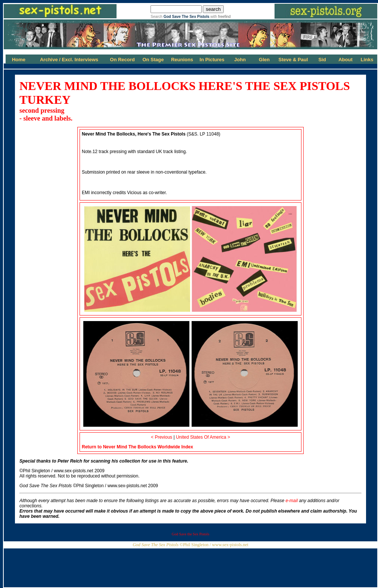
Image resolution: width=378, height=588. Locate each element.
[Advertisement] (190, 565)
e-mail (292, 501)
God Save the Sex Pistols (191, 534)
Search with (190, 17)
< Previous (162, 437)
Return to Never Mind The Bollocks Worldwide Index (137, 447)
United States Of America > (203, 437)
